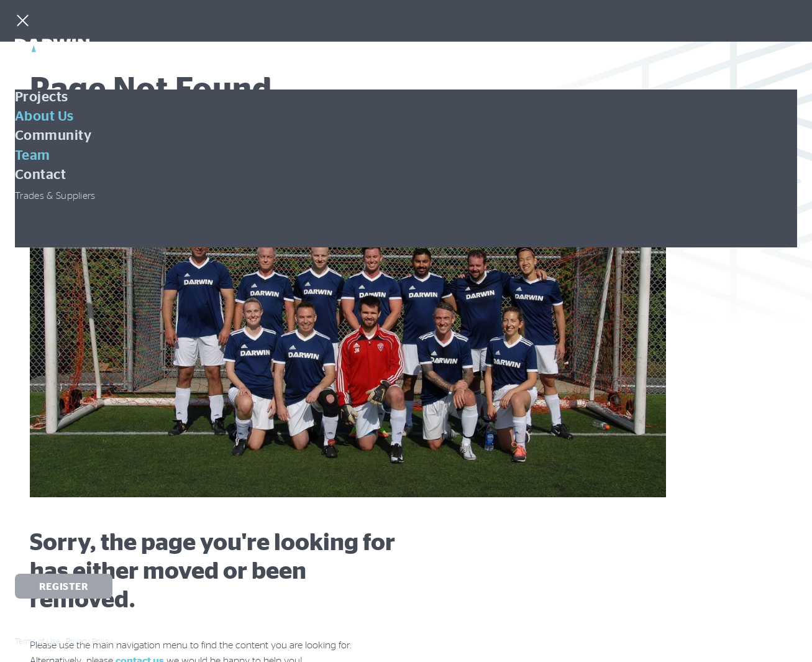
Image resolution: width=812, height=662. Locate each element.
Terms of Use (38, 641)
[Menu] (23, 22)
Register (64, 586)
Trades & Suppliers (55, 195)
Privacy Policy (89, 641)
